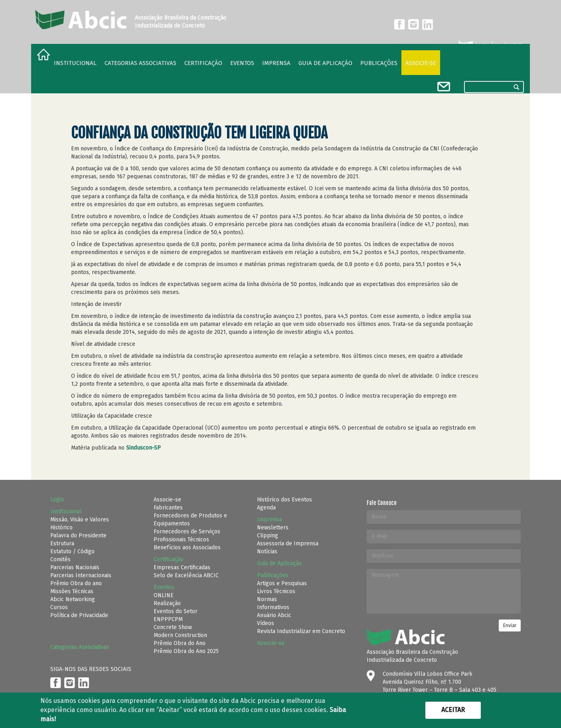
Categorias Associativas (140, 63)
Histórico (61, 528)
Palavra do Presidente (78, 536)
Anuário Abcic (274, 615)
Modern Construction (180, 635)
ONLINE (164, 595)
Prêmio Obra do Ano (180, 643)
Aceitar (453, 710)
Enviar (510, 625)
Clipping (268, 536)
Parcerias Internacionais (81, 575)
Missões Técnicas (72, 591)
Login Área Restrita (491, 45)
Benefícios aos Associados (187, 547)
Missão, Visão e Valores (80, 520)
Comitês (60, 559)
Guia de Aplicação (325, 63)
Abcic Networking (73, 599)
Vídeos (266, 623)
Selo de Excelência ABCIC (186, 575)
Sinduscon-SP (143, 448)
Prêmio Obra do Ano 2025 (186, 651)
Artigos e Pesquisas (282, 583)
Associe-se (421, 63)
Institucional (75, 63)
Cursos (59, 607)
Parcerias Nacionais (75, 567)
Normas (267, 599)
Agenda (266, 508)
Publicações (379, 63)
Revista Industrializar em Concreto (301, 631)
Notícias (267, 551)
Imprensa (276, 63)
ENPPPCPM (168, 619)
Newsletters (273, 528)
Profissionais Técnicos (181, 540)
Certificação (203, 63)
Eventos (242, 63)
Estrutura (62, 544)
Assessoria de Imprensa (288, 544)
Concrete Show (173, 627)
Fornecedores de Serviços (187, 532)
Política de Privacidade (79, 615)
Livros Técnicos (276, 591)
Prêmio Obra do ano (76, 583)
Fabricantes (168, 508)
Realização (167, 603)
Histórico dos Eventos (284, 500)
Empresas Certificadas (182, 567)
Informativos (273, 607)
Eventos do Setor (176, 611)
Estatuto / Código (72, 551)
